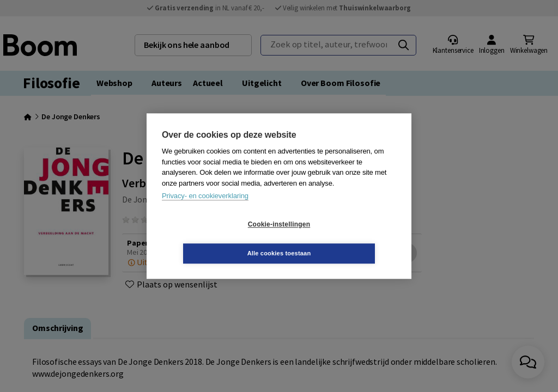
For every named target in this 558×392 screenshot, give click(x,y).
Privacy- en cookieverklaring (205, 210)
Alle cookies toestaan (344, 238)
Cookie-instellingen (214, 239)
